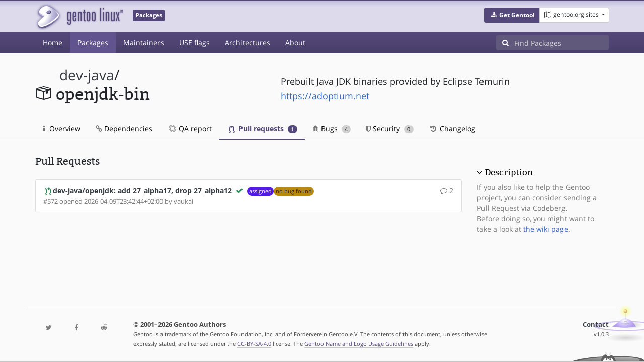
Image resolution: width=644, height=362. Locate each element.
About (295, 42)
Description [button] (509, 172)
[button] (512, 15)
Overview (62, 128)
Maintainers (144, 42)
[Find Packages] (561, 43)
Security (390, 128)
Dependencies (124, 128)
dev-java (87, 75)
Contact (596, 325)
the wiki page (546, 229)
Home (53, 42)
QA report (190, 128)
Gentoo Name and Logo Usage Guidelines (359, 344)
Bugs (332, 128)
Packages (93, 42)
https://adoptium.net (325, 96)
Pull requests (263, 128)
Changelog (452, 128)
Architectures (248, 42)
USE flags (194, 42)
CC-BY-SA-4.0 (254, 344)
